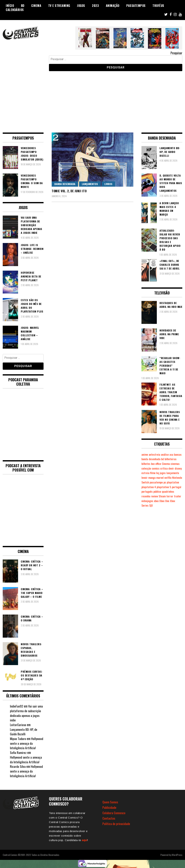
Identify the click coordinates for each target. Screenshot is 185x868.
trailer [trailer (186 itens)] (153, 505)
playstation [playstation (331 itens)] (166, 487)
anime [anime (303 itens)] (145, 454)
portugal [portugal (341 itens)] (146, 496)
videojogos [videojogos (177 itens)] (163, 505)
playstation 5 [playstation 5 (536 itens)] (165, 491)
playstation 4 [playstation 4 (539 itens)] (149, 491)
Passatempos (136, 6)
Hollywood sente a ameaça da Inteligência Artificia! (27, 743)
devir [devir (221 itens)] (153, 473)
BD (23, 6)
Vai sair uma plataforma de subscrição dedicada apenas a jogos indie (26, 713)
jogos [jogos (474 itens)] (144, 478)
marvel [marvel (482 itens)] (145, 482)
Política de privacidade (116, 824)
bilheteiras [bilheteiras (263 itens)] (148, 464)
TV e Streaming (59, 6)
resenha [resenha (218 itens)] (160, 501)
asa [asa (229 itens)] (173, 454)
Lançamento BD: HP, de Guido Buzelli (24, 732)
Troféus (158, 6)
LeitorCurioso (18, 725)
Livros (108, 184)
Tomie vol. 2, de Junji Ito (69, 191)
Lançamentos (90, 184)
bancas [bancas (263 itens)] (146, 459)
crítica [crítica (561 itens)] (145, 473)
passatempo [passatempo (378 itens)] (148, 487)
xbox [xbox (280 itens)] (172, 505)
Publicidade (109, 807)
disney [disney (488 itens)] (160, 473)
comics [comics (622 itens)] (175, 468)
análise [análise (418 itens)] (166, 454)
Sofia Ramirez (18, 752)
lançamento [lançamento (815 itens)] (155, 478)
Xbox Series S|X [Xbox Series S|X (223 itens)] (155, 510)
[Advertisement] (92, 99)
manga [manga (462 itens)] (173, 478)
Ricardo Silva (18, 766)
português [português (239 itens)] (158, 496)
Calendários (15, 10)
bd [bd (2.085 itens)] (173, 459)
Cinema (36, 6)
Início (10, 6)
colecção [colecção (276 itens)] (166, 468)
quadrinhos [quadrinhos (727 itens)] (148, 501)
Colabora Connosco (114, 813)
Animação (113, 6)
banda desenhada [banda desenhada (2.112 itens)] (160, 459)
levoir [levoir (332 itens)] (165, 478)
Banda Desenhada (65, 184)
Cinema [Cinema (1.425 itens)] (146, 468)
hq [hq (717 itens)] (181, 473)
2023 (95, 6)
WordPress (177, 855)
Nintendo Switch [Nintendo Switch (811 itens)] (167, 482)
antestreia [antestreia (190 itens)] (155, 454)
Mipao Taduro (18, 739)
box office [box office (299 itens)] (169, 464)
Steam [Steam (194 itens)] (177, 501)
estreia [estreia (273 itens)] (168, 473)
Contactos (109, 818)
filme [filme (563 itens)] (176, 473)
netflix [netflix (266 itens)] (154, 482)
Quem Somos (110, 802)
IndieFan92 (17, 706)
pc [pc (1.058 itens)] (157, 487)
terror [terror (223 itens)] (145, 505)
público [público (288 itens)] (168, 496)
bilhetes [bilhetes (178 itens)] (159, 464)
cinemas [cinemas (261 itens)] (155, 468)
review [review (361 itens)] (169, 501)
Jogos (81, 6)
